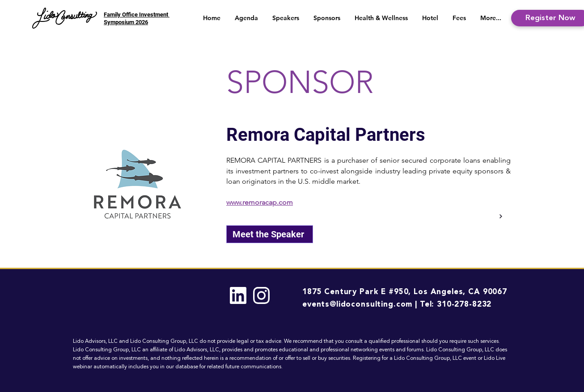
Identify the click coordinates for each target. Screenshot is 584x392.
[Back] (500, 216)
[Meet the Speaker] (270, 234)
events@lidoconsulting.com (357, 305)
